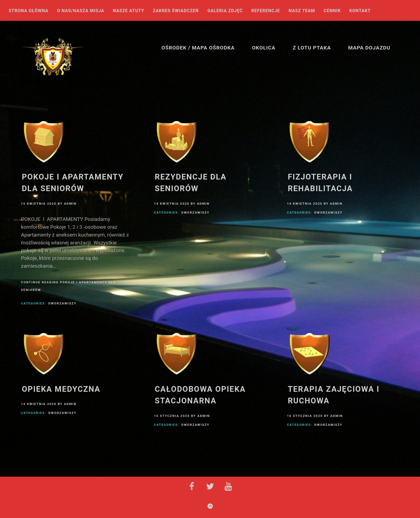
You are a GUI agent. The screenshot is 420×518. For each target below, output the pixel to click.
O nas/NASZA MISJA (81, 11)
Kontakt (360, 11)
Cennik (332, 11)
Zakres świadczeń (176, 11)
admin (70, 204)
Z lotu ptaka (312, 48)
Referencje (266, 11)
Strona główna (28, 11)
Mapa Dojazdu (369, 48)
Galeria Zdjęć (225, 11)
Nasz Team (302, 11)
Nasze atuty (129, 11)
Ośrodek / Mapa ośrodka (198, 48)
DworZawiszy (62, 303)
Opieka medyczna (61, 389)
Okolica (264, 48)
